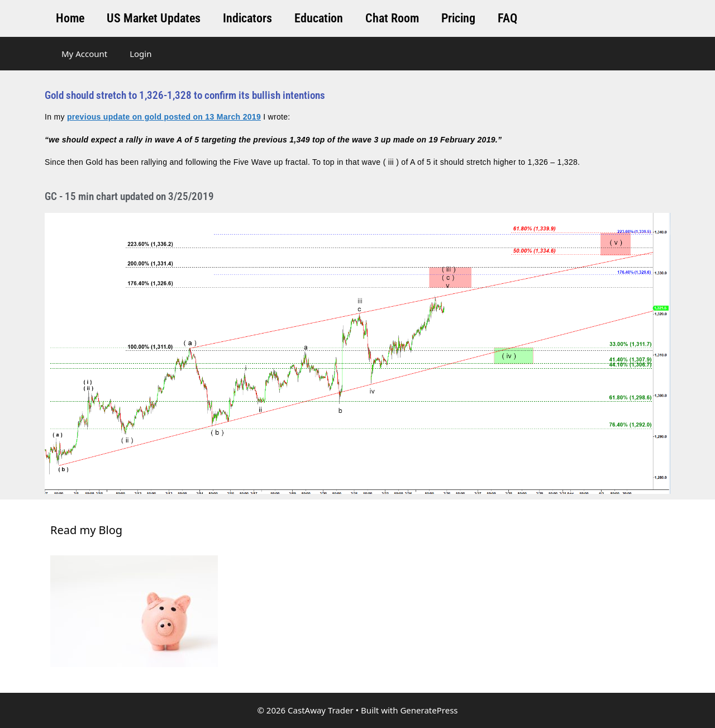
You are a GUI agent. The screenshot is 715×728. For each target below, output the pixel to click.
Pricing (458, 18)
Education (319, 18)
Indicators (247, 18)
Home (70, 18)
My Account (84, 54)
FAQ (507, 18)
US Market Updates (154, 18)
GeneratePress (429, 710)
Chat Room (392, 18)
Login (140, 54)
